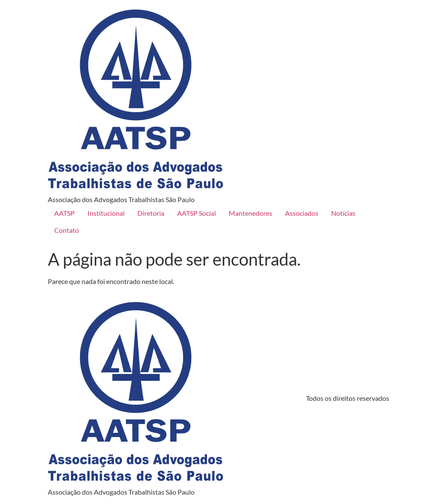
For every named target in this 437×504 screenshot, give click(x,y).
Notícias (343, 213)
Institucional (106, 213)
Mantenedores (251, 213)
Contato (67, 230)
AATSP (64, 213)
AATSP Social (197, 213)
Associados (302, 213)
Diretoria (151, 213)
